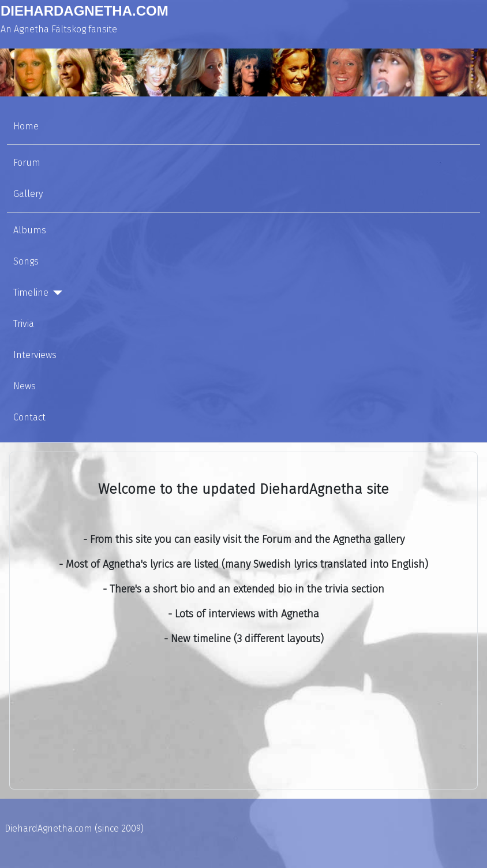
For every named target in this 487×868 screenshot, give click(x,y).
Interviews (35, 355)
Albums (30, 230)
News (25, 386)
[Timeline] (55, 293)
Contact (29, 417)
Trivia (24, 324)
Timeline (31, 293)
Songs (26, 261)
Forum (27, 163)
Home (26, 126)
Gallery (28, 194)
